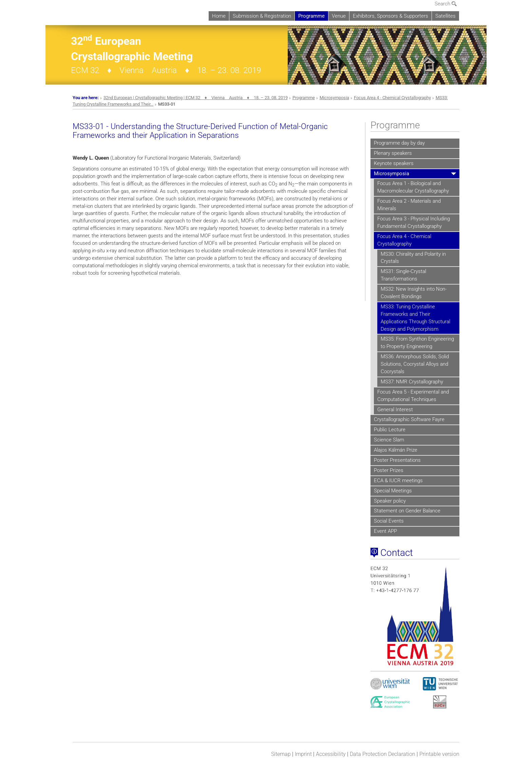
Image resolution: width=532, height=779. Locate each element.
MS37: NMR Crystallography (412, 382)
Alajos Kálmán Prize (396, 450)
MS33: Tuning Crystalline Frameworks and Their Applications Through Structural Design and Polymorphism (415, 318)
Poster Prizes (389, 470)
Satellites (445, 16)
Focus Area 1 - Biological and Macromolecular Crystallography (413, 187)
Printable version (439, 754)
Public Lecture (390, 430)
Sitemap (281, 754)
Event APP (385, 531)
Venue (339, 16)
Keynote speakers (394, 163)
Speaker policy (390, 501)
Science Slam (389, 440)
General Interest (395, 410)
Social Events (389, 521)
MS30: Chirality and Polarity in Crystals (413, 258)
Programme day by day (399, 143)
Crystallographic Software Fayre (409, 419)
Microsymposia (334, 98)
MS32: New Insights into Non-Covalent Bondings (414, 293)
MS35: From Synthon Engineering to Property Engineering (417, 343)
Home (219, 16)
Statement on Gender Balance (407, 511)
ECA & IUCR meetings (398, 481)
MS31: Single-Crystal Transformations (403, 275)
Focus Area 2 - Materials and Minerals (409, 205)
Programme (311, 16)
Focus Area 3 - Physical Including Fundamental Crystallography (414, 222)
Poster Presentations (397, 460)
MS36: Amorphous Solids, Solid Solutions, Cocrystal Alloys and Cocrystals (415, 364)
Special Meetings (393, 491)
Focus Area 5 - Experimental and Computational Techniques (413, 396)
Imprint (303, 754)
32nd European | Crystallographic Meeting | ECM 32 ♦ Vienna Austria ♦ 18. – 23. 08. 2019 (196, 98)
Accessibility (331, 754)
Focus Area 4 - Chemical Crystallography (392, 98)
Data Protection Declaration (383, 754)
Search (446, 4)
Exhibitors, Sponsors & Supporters (391, 16)
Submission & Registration (262, 16)
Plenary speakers (393, 153)
